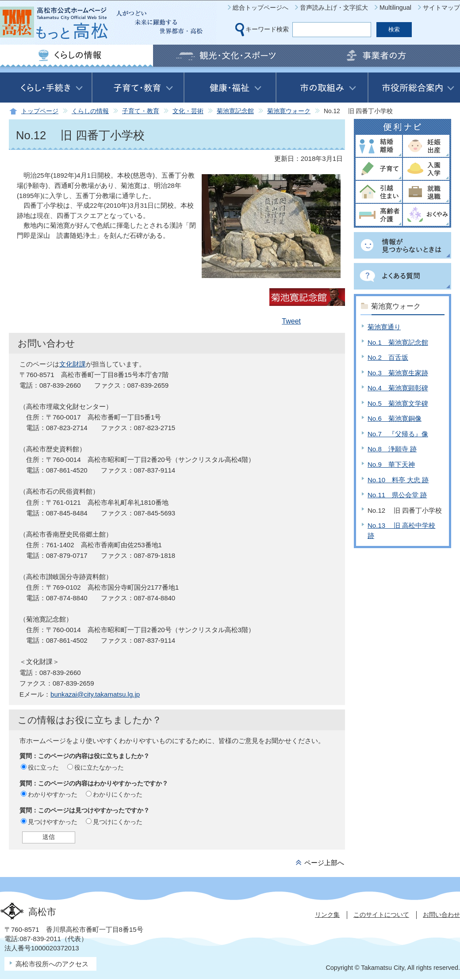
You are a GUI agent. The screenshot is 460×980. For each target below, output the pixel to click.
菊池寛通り (384, 327)
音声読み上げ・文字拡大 (334, 8)
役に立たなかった (99, 767)
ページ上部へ (324, 863)
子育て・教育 (141, 111)
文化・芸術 (188, 111)
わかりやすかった (53, 794)
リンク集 (327, 915)
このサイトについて (381, 915)
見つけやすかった (53, 822)
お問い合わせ (441, 915)
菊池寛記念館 (235, 111)
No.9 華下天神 (391, 464)
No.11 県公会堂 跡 (397, 495)
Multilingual (395, 8)
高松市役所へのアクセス (52, 964)
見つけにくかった (118, 822)
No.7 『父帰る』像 (398, 434)
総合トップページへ (261, 8)
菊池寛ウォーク (289, 111)
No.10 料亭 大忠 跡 (398, 480)
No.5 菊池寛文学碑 (398, 403)
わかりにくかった (118, 794)
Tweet (291, 321)
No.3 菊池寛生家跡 (398, 373)
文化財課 (73, 364)
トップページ (40, 111)
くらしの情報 (90, 111)
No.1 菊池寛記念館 (398, 342)
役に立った (43, 767)
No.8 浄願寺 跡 (392, 449)
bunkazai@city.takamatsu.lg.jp (95, 694)
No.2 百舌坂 (388, 357)
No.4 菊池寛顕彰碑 (398, 388)
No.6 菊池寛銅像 (395, 418)
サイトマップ (441, 8)
